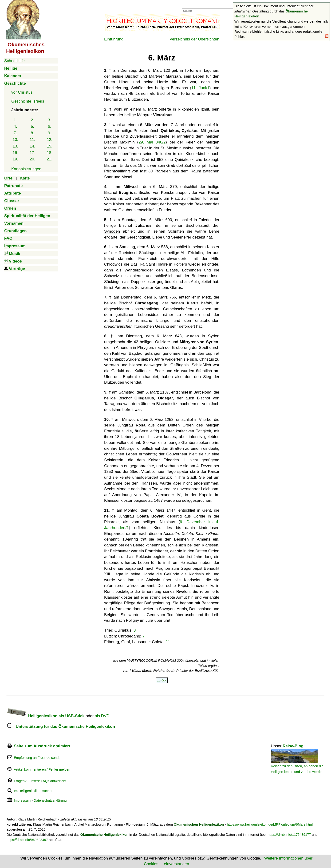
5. (32, 126)
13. (16, 146)
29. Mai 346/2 (152, 142)
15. (50, 146)
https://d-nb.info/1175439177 (289, 835)
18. (50, 153)
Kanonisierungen (26, 169)
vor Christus (22, 92)
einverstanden (176, 864)
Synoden (112, 231)
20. (32, 159)
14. (32, 146)
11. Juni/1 (200, 88)
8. (32, 133)
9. (50, 133)
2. (32, 120)
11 (168, 642)
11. (32, 140)
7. (15, 133)
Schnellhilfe (14, 61)
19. (16, 159)
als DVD (102, 716)
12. (50, 140)
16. (16, 153)
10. (16, 140)
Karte (25, 178)
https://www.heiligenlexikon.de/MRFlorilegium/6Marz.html (270, 824)
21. (50, 159)
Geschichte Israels (28, 101)
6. (50, 126)
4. (15, 126)
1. (15, 120)
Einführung (114, 39)
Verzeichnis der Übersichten (194, 39)
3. (50, 120)
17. (32, 153)
